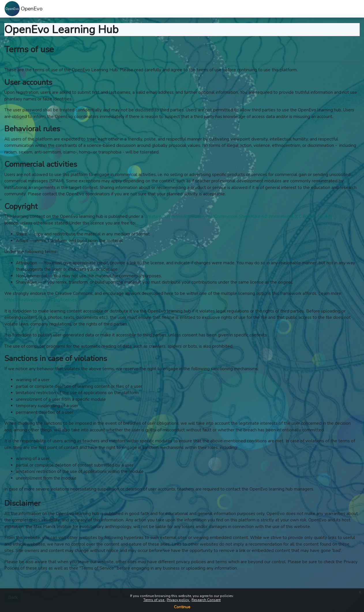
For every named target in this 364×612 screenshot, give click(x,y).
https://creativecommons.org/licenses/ (41, 300)
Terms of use (154, 600)
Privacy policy (178, 600)
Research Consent (206, 600)
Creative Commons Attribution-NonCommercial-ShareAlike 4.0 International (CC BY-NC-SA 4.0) (238, 216)
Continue (182, 607)
